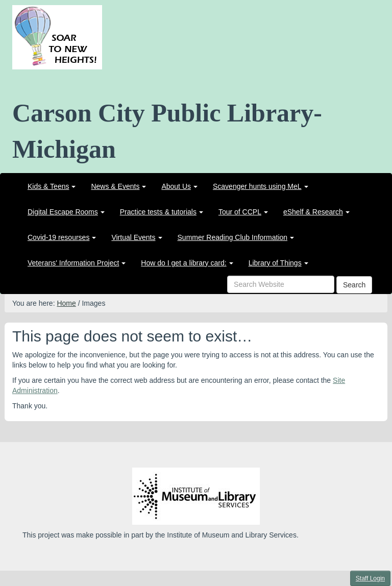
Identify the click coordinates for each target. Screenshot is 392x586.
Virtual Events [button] (137, 237)
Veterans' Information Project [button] (77, 263)
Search (354, 285)
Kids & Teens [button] (52, 186)
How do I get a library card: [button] (187, 263)
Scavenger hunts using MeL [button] (261, 186)
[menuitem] (52, 186)
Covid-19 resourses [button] (62, 237)
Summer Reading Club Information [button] (236, 237)
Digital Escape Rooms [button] (66, 212)
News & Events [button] (118, 186)
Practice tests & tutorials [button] (162, 212)
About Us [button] (179, 186)
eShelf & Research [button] (316, 212)
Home (66, 303)
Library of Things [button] (278, 263)
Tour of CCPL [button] (243, 212)
